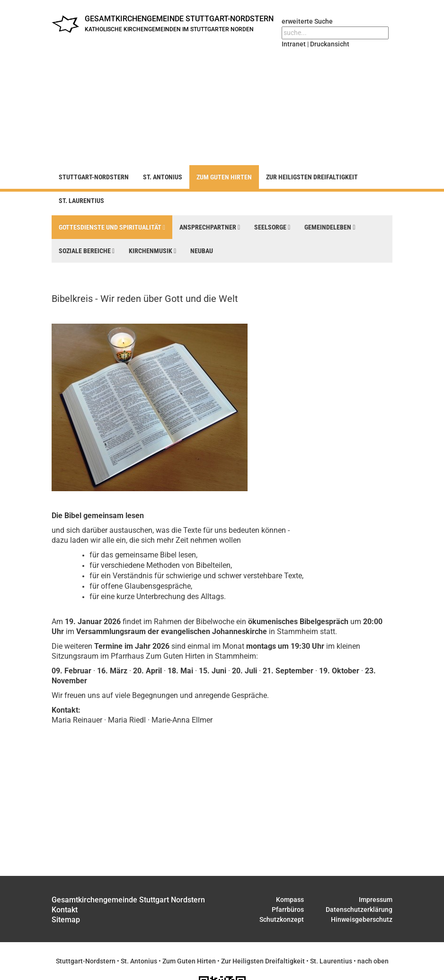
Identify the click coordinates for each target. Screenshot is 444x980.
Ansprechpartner (210, 227)
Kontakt (65, 910)
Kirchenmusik (152, 251)
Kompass (290, 900)
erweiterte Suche (307, 21)
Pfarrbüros (288, 909)
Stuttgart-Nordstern (94, 177)
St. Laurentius (81, 201)
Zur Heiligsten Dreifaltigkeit (312, 177)
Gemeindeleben (330, 227)
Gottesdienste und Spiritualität (112, 227)
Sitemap (66, 920)
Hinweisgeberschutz (362, 919)
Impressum (376, 900)
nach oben (373, 961)
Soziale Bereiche (87, 251)
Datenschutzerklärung (359, 909)
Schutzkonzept (282, 919)
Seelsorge (272, 227)
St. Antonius (163, 177)
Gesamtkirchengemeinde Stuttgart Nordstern (128, 900)
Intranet (294, 44)
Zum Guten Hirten (224, 177)
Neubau (202, 251)
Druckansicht (330, 44)
